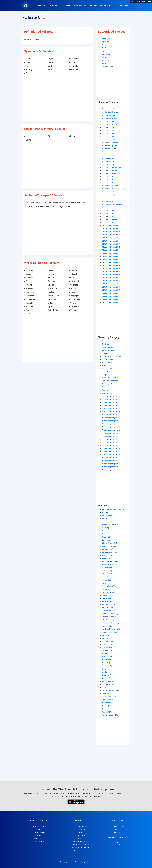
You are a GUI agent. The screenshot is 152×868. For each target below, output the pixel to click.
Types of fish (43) (108, 700)
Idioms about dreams (110, 137)
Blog (86, 6)
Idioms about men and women (113, 167)
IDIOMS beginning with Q (111, 275)
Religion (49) (106, 669)
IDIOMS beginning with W (111, 293)
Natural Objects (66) (109, 638)
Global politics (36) (109, 601)
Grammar (78, 6)
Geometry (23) (107, 598)
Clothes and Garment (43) (111, 531)
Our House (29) (107, 651)
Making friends (107, 369)
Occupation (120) (108, 641)
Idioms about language (110, 155)
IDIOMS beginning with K (111, 256)
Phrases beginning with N (111, 436)
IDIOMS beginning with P (111, 272)
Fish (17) (105, 577)
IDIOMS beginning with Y (111, 299)
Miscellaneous (107, 393)
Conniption (106, 45)
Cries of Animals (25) (109, 543)
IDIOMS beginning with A (111, 225)
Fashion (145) (107, 571)
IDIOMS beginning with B (111, 229)
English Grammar (39, 832)
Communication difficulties (111, 378)
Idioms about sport (109, 201)
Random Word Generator (81, 842)
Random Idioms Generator (81, 845)
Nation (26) (106, 635)
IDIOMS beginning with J (111, 253)
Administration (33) (109, 515)
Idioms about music (109, 173)
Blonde (104, 57)
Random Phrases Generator (81, 848)
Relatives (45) (107, 666)
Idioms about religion (109, 195)
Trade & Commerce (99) (111, 690)
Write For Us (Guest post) (117, 826)
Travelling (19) (107, 693)
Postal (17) (106, 663)
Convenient (106, 54)
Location (105, 353)
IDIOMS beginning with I (110, 250)
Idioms (103, 6)
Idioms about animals (110, 118)
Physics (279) (107, 657)
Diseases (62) (107, 558)
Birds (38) (105, 522)
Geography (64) (107, 595)
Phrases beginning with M (111, 433)
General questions (108, 384)
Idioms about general (109, 146)
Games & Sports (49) (109, 592)
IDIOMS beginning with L (111, 259)
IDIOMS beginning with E (111, 238)
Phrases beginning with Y (111, 467)
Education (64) (107, 568)
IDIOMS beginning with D (111, 235)
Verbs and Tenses (39, 826)
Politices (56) (107, 660)
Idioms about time (108, 210)
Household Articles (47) (110, 604)
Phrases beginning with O (111, 439)
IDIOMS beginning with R (111, 278)
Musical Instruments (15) (111, 632)
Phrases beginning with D (111, 405)
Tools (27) (105, 687)
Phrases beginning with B (111, 399)
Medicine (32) (107, 626)
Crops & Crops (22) (109, 546)
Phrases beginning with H (111, 418)
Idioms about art (108, 121)
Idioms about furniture (110, 143)
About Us (117, 832)
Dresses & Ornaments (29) (111, 562)
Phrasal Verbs (81, 835)
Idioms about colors (109, 127)
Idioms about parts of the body (113, 189)
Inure (104, 51)
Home (40, 6)
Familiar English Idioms (110, 112)
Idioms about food (109, 140)
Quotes (119, 6)
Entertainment (107, 372)
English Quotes (39, 835)
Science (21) (106, 675)
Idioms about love (108, 164)
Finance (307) (107, 574)
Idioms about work (109, 222)
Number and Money (109, 350)
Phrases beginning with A (111, 396)
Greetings (105, 344)
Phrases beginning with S (111, 451)
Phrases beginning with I (111, 421)
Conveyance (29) (108, 540)
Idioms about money (109, 170)
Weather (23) (106, 712)
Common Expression (109, 341)
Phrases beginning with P (111, 442)
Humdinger (106, 39)
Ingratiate (105, 42)
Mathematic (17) (108, 620)
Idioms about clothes (109, 124)
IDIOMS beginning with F (111, 241)
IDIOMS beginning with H (111, 247)
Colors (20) (106, 534)
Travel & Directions (109, 347)
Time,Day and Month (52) (111, 684)
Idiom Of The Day (81, 826)
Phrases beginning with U (111, 458)
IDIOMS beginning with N (111, 265)
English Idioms (39, 838)
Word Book (94, 6)
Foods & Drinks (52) (109, 586)
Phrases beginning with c (111, 402)
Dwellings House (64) (109, 565)
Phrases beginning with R (111, 448)
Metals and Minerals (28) (111, 629)
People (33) (106, 654)
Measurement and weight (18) (113, 623)
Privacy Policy (117, 829)
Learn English (39, 842)
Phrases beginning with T (111, 454)
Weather (105, 390)
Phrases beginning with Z (111, 470)
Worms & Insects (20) (110, 715)
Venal (104, 48)
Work (104, 387)
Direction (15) (107, 555)
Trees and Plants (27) (109, 697)
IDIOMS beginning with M (111, 262)
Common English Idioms (111, 109)
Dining (104, 365)
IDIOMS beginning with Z (111, 302)
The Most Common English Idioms (114, 106)
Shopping (105, 375)
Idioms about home (109, 152)
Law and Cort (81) (108, 611)
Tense (81, 832)
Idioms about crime (109, 130)
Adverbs (81, 838)
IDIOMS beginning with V (111, 290)
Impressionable (107, 66)
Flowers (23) (106, 583)
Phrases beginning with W (111, 464)
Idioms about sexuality (110, 198)
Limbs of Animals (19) (110, 614)
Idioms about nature (109, 183)
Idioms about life (108, 161)
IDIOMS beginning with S (111, 281)
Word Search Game (81, 851)
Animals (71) (106, 518)
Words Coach (75, 862)
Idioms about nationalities (111, 179)
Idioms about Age (108, 115)
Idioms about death (109, 133)
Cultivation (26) (107, 549)
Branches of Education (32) (112, 525)
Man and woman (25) (109, 617)
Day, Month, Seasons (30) (111, 552)
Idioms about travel (109, 213)
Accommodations (108, 362)
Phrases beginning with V (111, 461)
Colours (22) (106, 537)
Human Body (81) (108, 608)
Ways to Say (81, 829)
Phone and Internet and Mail (112, 356)
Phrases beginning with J (111, 424)
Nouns (39, 829)
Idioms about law (108, 158)
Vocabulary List (66, 6)
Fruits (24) (106, 589)
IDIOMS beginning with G (111, 244)
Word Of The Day (51, 6)
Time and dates (107, 359)
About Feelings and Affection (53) (114, 509)
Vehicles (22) (107, 706)
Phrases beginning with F (111, 411)
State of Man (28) (108, 681)
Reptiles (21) (106, 672)
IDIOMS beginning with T (111, 284)
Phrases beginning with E (111, 408)
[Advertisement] (58, 98)
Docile (104, 63)
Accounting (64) (108, 512)
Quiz (126, 6)
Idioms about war (108, 216)
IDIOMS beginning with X (111, 296)
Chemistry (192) (108, 528)
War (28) (105, 709)
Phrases (111, 6)
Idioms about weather (110, 219)
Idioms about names (109, 176)
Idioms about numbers (110, 186)
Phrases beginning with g (111, 415)
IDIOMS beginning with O (111, 269)
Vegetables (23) (108, 703)
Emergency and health (110, 381)
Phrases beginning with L (111, 430)
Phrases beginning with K (111, 427)
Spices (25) (106, 678)
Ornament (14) (107, 647)
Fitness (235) (107, 580)
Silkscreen (105, 60)
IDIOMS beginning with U (111, 287)
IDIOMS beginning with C (111, 232)
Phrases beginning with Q (111, 445)
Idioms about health (109, 149)
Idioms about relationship (111, 192)
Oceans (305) (107, 644)
